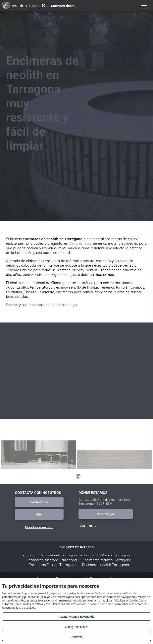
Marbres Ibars (80, 243)
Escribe (12, 305)
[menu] (144, 7)
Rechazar (76, 637)
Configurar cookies (77, 627)
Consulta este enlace (101, 604)
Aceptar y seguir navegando (76, 617)
